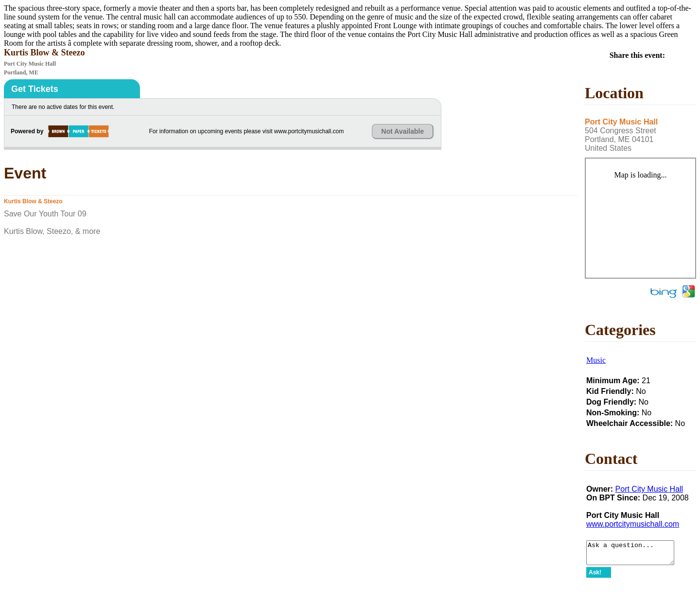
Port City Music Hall (649, 489)
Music (596, 360)
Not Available (402, 131)
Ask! (595, 577)
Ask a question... (635, 555)
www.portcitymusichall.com (633, 524)
